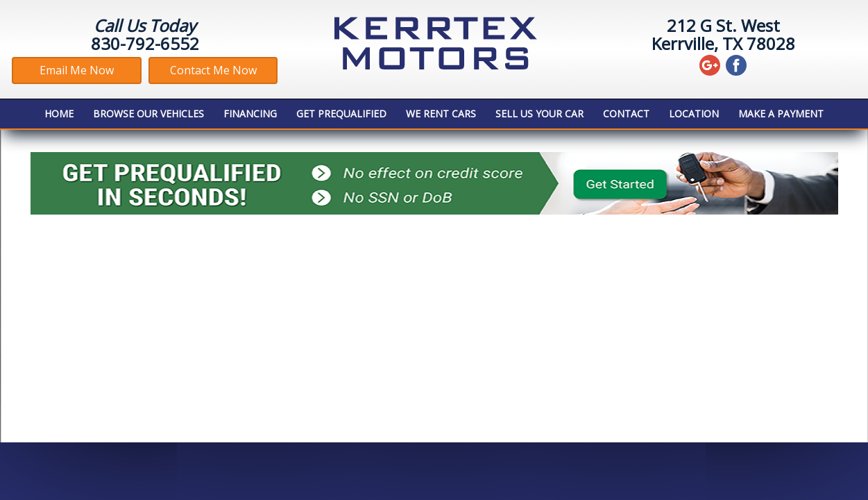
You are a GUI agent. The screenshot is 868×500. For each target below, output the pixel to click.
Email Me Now (77, 70)
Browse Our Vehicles (148, 114)
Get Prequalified (341, 114)
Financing (250, 114)
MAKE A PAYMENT (781, 114)
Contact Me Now (213, 70)
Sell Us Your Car (539, 114)
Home (59, 114)
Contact (626, 114)
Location (694, 114)
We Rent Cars (441, 114)
